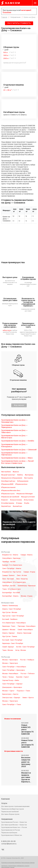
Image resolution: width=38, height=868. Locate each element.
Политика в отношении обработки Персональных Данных (18, 863)
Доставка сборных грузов (10, 814)
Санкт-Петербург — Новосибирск (14, 667)
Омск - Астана (22, 575)
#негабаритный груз (8, 481)
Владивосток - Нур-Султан (12, 572)
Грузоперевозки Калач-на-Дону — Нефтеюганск (14, 454)
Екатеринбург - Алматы (10, 596)
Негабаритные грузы (14, 112)
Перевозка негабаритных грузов (13, 809)
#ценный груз (17, 506)
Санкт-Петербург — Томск (12, 705)
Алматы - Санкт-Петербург (12, 609)
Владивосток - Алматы (10, 555)
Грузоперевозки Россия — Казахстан (14, 822)
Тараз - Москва (8, 650)
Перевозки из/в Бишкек (9, 833)
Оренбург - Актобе (9, 562)
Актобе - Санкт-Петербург (25, 647)
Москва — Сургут (8, 691)
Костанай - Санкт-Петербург (12, 640)
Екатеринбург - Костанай (11, 593)
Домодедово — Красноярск (12, 687)
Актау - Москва (21, 650)
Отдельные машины (14, 85)
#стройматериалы (8, 503)
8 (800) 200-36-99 (8, 841)
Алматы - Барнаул (8, 633)
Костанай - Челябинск (10, 619)
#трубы (27, 503)
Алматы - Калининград (10, 606)
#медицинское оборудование (12, 478)
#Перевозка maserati (8, 487)
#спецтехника (29, 500)
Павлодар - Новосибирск (27, 626)
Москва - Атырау (27, 596)
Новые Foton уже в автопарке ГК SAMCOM (27, 744)
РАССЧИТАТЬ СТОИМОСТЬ (19, 23)
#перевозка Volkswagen (25, 494)
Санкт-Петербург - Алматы (12, 569)
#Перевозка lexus (21, 484)
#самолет (5, 500)
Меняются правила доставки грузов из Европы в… (26, 777)
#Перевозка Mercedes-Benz (11, 491)
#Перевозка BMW (7, 484)
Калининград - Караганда (27, 586)
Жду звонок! (19, 405)
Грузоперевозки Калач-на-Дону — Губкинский (19, 450)
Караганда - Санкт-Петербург (13, 643)
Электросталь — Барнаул (11, 698)
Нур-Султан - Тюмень (10, 637)
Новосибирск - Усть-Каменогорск (14, 582)
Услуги (4, 803)
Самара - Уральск (8, 575)
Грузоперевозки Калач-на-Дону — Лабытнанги (14, 431)
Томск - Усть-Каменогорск (12, 589)
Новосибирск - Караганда (11, 558)
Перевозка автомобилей (10, 812)
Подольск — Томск (23, 691)
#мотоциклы (29, 478)
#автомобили (6, 472)
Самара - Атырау (29, 572)
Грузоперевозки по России (11, 830)
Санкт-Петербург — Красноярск (14, 670)
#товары (19, 503)
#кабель (20, 475)
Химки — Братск (28, 698)
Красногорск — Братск (10, 694)
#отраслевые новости (14, 751)
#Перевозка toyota (8, 494)
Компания (5, 799)
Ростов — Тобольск (28, 674)
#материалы (29, 475)
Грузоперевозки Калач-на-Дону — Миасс (17, 458)
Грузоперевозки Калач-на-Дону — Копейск (18, 441)
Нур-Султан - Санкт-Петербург (13, 616)
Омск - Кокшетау (22, 579)
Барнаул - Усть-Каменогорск (12, 565)
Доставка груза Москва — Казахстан (14, 825)
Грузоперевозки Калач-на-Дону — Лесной (17, 461)
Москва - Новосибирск (10, 674)
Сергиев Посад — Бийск (11, 680)
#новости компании (13, 719)
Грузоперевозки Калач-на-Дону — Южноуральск (14, 446)
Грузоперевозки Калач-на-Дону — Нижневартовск (14, 421)
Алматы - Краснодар (24, 633)
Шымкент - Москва (9, 630)
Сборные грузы (11, 47)
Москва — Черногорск (10, 663)
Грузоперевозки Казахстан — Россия (14, 827)
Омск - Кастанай (8, 579)
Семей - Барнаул (8, 647)
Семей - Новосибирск (25, 630)
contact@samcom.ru (9, 844)
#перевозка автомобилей (10, 497)
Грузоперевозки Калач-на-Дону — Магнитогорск (14, 437)
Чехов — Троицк (8, 677)
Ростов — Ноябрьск (27, 660)
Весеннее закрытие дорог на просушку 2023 (26, 762)
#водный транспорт (8, 475)
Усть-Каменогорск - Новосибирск (14, 623)
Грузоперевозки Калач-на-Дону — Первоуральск (14, 426)
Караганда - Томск (9, 626)
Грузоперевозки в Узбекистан (12, 835)
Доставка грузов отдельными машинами (15, 806)
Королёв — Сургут (22, 677)
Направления (7, 819)
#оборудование (23, 481)
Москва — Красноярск (10, 660)
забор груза (7, 330)
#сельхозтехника (16, 500)
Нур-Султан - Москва (10, 612)
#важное (16, 472)
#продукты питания (28, 497)
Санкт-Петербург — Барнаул (12, 684)
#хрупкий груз (6, 506)
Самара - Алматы (26, 555)
